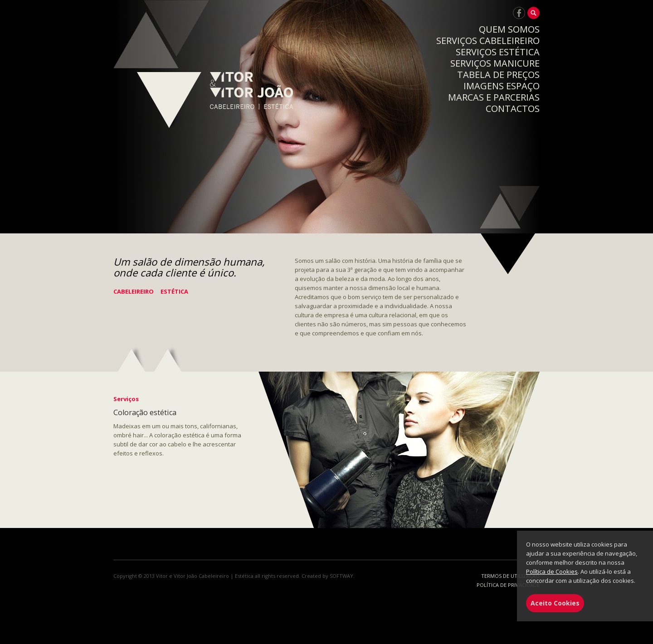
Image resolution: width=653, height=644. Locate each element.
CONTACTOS (513, 109)
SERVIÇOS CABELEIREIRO (488, 41)
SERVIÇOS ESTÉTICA (498, 52)
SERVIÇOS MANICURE (495, 63)
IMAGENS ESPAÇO (502, 86)
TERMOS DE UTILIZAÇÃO (510, 576)
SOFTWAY (341, 576)
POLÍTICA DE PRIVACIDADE (508, 585)
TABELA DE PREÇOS (498, 75)
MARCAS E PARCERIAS (494, 97)
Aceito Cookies (555, 603)
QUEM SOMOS (509, 29)
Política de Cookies (552, 571)
